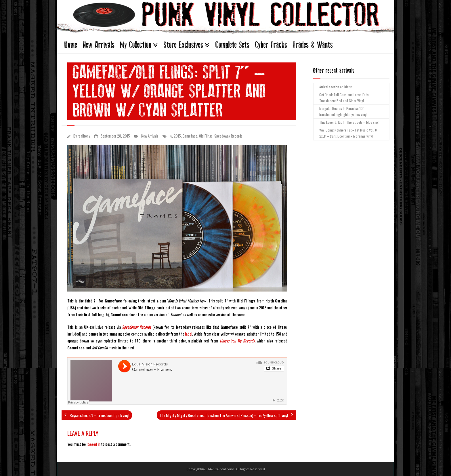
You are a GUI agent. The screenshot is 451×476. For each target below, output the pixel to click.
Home (71, 45)
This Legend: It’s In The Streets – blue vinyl (349, 122)
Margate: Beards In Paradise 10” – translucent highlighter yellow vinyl (343, 112)
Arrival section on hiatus (336, 87)
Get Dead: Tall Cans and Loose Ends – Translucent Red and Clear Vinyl (345, 98)
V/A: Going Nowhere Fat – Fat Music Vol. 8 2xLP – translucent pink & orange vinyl (348, 133)
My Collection (136, 45)
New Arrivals (99, 45)
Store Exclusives (183, 45)
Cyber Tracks (271, 45)
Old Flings (206, 136)
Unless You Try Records (237, 341)
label (189, 334)
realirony (84, 136)
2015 (177, 136)
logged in (93, 444)
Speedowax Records (228, 136)
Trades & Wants (313, 45)
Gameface (190, 136)
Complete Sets (232, 45)
